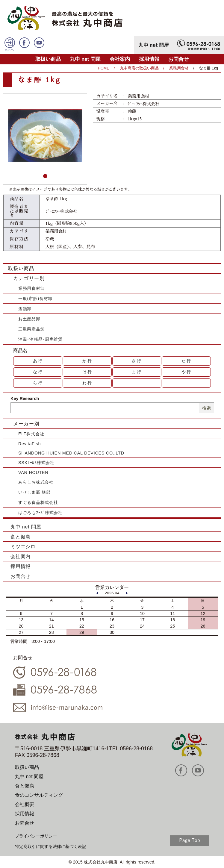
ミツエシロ (23, 547)
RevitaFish (29, 444)
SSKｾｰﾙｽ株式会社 (36, 463)
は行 (87, 372)
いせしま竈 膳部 (34, 492)
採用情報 (149, 59)
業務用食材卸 (31, 288)
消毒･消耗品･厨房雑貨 (40, 339)
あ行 (38, 361)
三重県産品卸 (31, 329)
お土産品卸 (29, 319)
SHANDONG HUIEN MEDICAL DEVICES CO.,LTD (71, 453)
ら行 (38, 383)
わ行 (87, 383)
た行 (187, 361)
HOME (103, 68)
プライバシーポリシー (36, 836)
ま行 (137, 372)
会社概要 (25, 804)
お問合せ (178, 59)
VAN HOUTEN (33, 472)
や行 (187, 372)
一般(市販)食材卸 (35, 299)
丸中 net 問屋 (85, 59)
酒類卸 (25, 309)
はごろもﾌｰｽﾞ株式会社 (40, 513)
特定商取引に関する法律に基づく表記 (51, 846)
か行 (87, 361)
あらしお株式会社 (36, 482)
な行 (38, 372)
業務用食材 (179, 68)
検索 (206, 408)
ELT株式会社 (31, 434)
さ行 (137, 361)
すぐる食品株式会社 (38, 502)
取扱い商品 (48, 59)
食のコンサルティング (39, 795)
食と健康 (21, 537)
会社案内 (120, 59)
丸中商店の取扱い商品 (139, 68)
